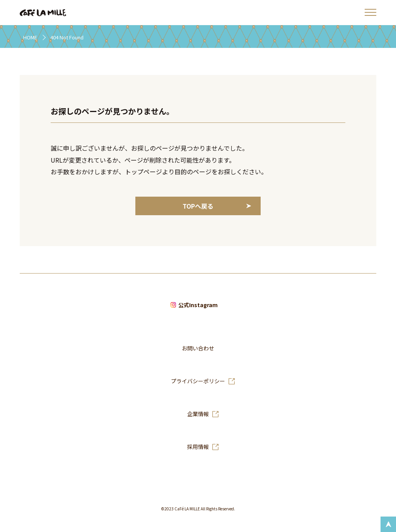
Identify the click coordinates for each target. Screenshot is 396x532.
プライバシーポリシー (198, 381)
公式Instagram (198, 305)
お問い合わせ (198, 348)
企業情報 (198, 414)
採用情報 (198, 447)
